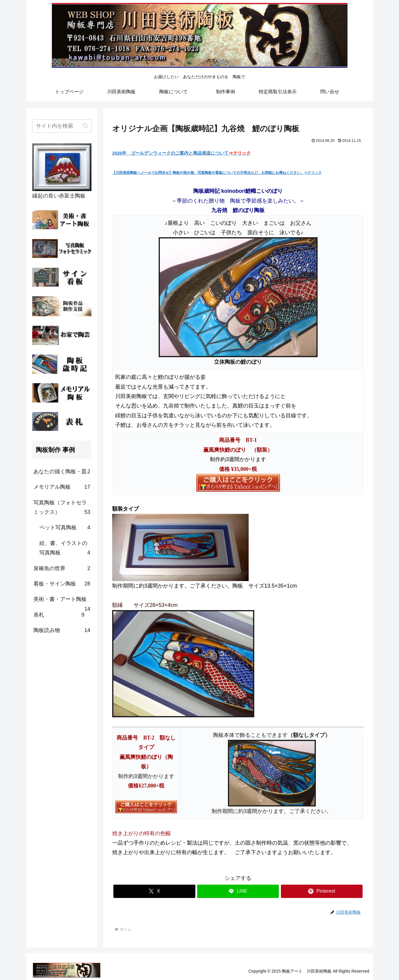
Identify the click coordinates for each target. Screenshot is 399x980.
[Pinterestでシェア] (322, 891)
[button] (85, 126)
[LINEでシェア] (238, 891)
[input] (62, 126)
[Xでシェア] (154, 891)
